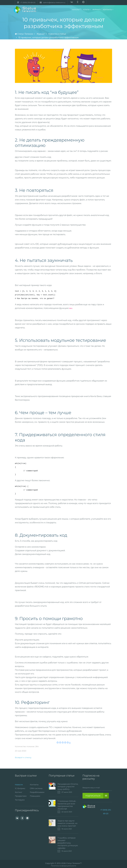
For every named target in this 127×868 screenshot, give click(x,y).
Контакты (34, 785)
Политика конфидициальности (64, 866)
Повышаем (35, 796)
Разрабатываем (37, 792)
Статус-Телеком (73, 863)
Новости (19, 785)
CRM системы (36, 788)
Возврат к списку (23, 757)
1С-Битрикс (20, 788)
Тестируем (20, 799)
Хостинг (19, 792)
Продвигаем (21, 796)
